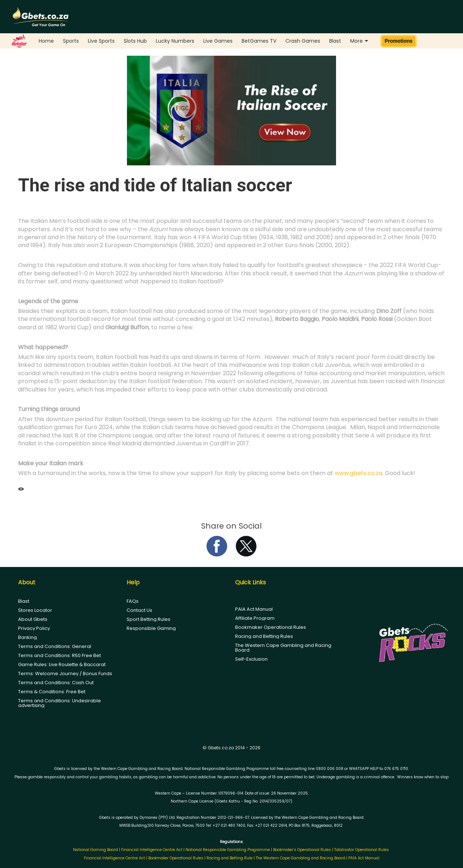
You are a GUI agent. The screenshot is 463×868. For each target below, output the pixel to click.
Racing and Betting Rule (230, 858)
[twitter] (246, 554)
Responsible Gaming (151, 628)
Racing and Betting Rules (264, 636)
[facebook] (217, 554)
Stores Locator (35, 610)
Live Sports (101, 41)
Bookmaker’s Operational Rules (302, 850)
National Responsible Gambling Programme (228, 850)
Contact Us (139, 610)
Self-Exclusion (251, 659)
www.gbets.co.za (358, 473)
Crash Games (303, 41)
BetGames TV (259, 41)
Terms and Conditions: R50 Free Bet (60, 655)
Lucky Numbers (175, 41)
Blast (335, 41)
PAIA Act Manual (254, 609)
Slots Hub (135, 41)
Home (46, 41)
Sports (71, 41)
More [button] (359, 41)
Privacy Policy (34, 628)
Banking (27, 637)
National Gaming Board (96, 850)
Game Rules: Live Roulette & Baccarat (62, 664)
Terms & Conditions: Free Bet (52, 692)
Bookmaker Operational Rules (271, 627)
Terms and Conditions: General (55, 646)
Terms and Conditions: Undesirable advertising (60, 703)
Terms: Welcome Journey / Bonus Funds (65, 674)
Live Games (218, 41)
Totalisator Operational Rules (362, 850)
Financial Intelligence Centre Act (152, 850)
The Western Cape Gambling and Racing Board (283, 648)
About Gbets (33, 619)
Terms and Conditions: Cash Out (56, 683)
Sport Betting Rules (148, 619)
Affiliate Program (255, 618)
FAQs (133, 601)
